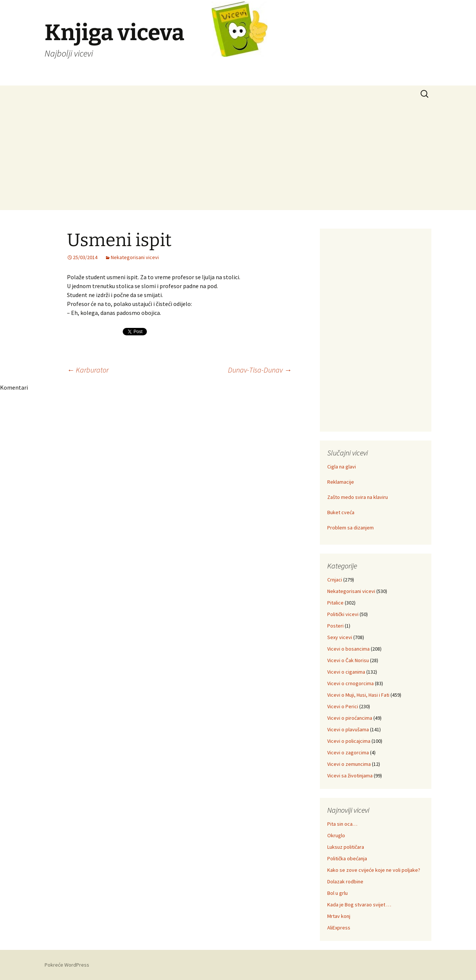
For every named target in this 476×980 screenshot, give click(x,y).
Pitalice (335, 603)
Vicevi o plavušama (348, 729)
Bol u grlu (337, 893)
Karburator (88, 370)
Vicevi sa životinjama (350, 776)
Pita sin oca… (342, 824)
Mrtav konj (339, 916)
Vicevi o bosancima (348, 649)
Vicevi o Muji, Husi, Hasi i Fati (358, 695)
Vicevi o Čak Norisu (348, 660)
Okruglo (336, 835)
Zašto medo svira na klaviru (358, 497)
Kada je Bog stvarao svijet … (359, 905)
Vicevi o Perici (343, 706)
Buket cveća (341, 512)
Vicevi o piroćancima (350, 718)
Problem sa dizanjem (350, 528)
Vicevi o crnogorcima (350, 683)
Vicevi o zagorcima (348, 752)
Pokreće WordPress (67, 965)
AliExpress (339, 928)
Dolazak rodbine (345, 881)
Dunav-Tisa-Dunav (260, 370)
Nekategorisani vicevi (135, 257)
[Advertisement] (238, 158)
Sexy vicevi (340, 637)
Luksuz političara (346, 847)
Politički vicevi (343, 614)
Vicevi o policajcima (349, 741)
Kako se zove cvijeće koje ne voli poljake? (374, 870)
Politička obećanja (347, 858)
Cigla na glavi (342, 467)
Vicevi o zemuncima (349, 764)
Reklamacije (341, 482)
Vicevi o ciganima (346, 672)
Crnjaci (335, 580)
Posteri (335, 626)
